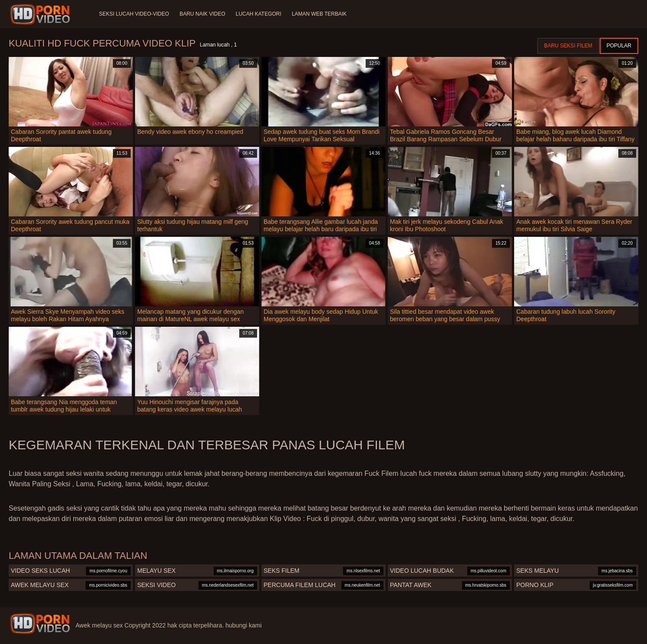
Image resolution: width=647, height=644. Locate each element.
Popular (619, 46)
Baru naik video (202, 14)
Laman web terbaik (319, 14)
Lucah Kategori (259, 14)
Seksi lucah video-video (134, 14)
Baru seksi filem (568, 46)
